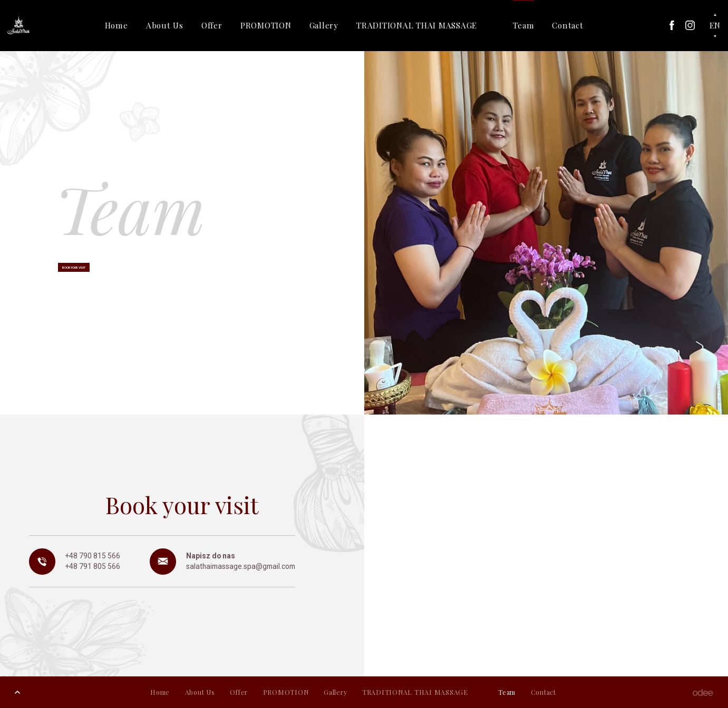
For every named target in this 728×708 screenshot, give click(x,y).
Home (127, 25)
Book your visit (93, 271)
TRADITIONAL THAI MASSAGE (428, 25)
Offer (222, 25)
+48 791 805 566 (93, 566)
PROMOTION (276, 25)
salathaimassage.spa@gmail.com (241, 566)
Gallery (334, 25)
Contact (579, 25)
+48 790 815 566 (93, 556)
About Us (175, 25)
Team (535, 25)
